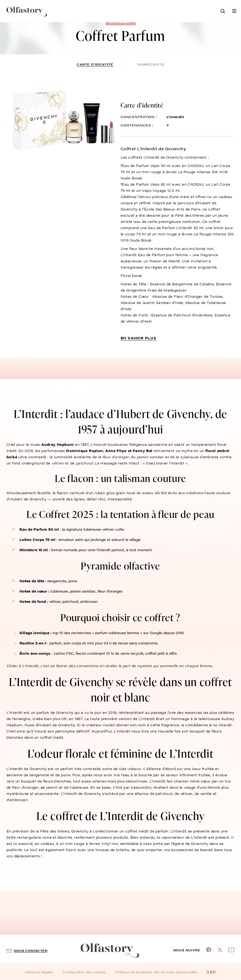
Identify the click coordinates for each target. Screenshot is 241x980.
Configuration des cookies (84, 972)
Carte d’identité (95, 64)
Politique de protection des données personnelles (156, 972)
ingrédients (151, 64)
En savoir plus (139, 338)
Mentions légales (39, 972)
